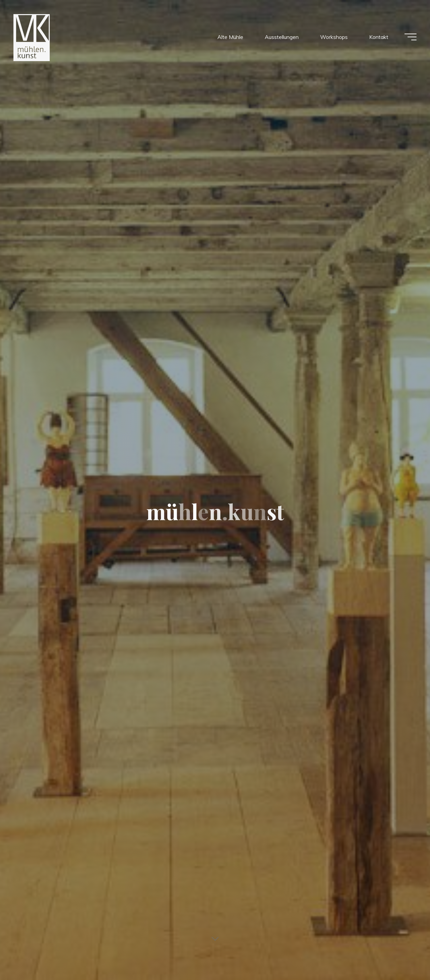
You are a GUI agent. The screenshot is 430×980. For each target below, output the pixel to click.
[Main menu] (411, 37)
